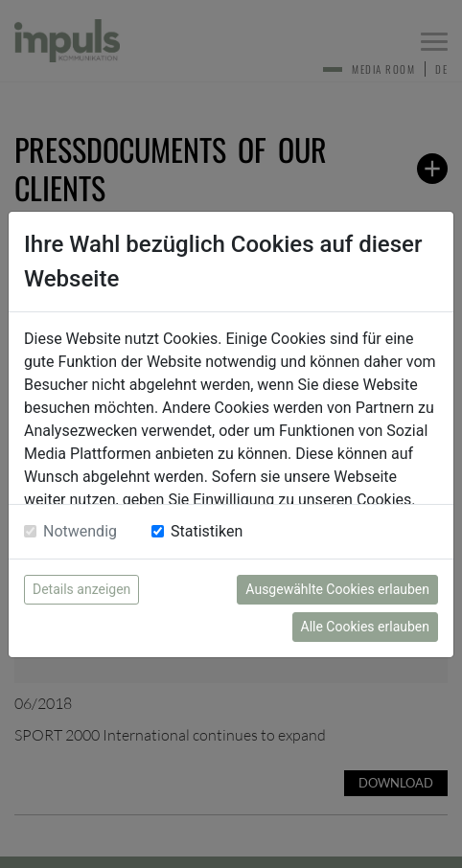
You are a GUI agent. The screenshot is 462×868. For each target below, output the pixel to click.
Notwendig (80, 531)
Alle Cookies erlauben (365, 627)
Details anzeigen (81, 589)
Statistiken (207, 531)
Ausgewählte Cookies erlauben (337, 589)
